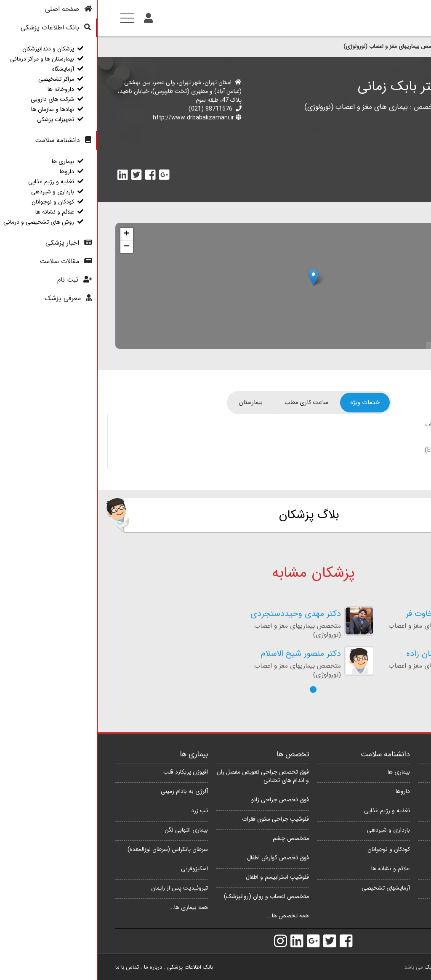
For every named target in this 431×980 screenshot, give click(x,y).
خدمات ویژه (267, 403)
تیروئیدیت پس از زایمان (82, 888)
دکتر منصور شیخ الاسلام (203, 654)
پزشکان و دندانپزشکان (381, 46)
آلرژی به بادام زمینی (87, 791)
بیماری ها (301, 772)
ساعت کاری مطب (209, 403)
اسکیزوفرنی (97, 869)
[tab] (267, 403)
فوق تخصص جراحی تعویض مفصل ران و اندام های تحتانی (165, 776)
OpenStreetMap (370, 346)
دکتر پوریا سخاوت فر (343, 614)
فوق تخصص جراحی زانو (182, 800)
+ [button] (29, 234)
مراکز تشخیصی (395, 830)
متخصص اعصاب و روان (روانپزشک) (169, 896)
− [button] (29, 247)
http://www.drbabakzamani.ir (96, 118)
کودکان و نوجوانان (291, 849)
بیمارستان (153, 403)
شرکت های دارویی (392, 869)
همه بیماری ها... (91, 907)
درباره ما (55, 967)
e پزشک (336, 967)
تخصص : (324, 107)
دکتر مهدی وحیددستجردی (198, 614)
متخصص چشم (193, 838)
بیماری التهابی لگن (89, 830)
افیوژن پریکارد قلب (88, 772)
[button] (215, 689)
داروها (305, 791)
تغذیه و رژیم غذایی (289, 811)
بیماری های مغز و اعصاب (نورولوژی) (258, 107)
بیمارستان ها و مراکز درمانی (381, 791)
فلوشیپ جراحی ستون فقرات (178, 819)
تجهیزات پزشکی (395, 907)
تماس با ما (29, 967)
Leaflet (338, 346)
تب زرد (102, 811)
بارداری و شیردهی (291, 830)
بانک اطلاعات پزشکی (92, 967)
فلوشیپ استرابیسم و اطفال (180, 877)
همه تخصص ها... (190, 916)
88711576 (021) (113, 109)
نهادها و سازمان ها (392, 888)
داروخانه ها (400, 849)
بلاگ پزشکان (212, 515)
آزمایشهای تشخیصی (288, 888)
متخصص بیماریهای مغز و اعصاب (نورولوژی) (295, 46)
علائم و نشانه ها (293, 869)
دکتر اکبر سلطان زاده (343, 654)
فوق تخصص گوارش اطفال (180, 858)
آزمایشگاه (402, 811)
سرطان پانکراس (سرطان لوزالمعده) (70, 849)
